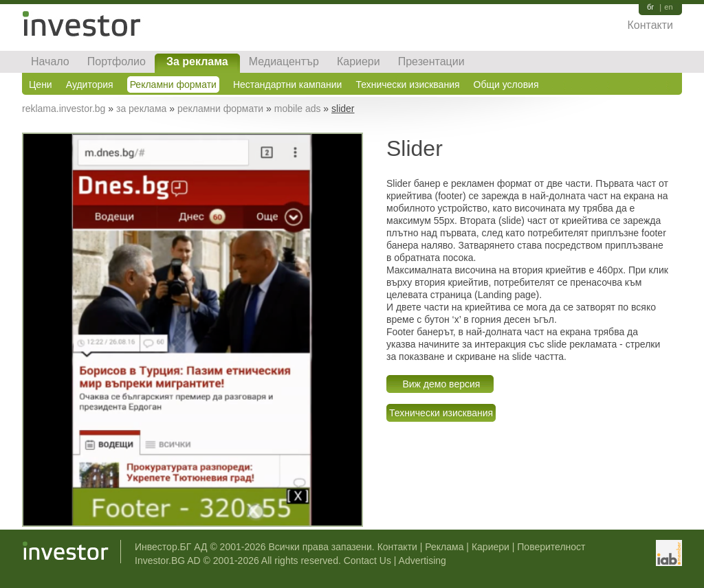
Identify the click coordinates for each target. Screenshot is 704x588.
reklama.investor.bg (64, 109)
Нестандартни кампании (288, 84)
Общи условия (506, 84)
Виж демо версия (440, 384)
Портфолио (117, 61)
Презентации (431, 61)
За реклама (197, 61)
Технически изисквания (407, 84)
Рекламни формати (173, 84)
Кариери (359, 61)
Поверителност (551, 547)
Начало (50, 61)
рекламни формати (220, 109)
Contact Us (367, 561)
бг (650, 7)
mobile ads (298, 109)
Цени (41, 84)
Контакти (650, 25)
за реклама (141, 109)
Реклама (444, 547)
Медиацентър (284, 61)
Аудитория (90, 84)
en (668, 7)
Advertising (422, 561)
